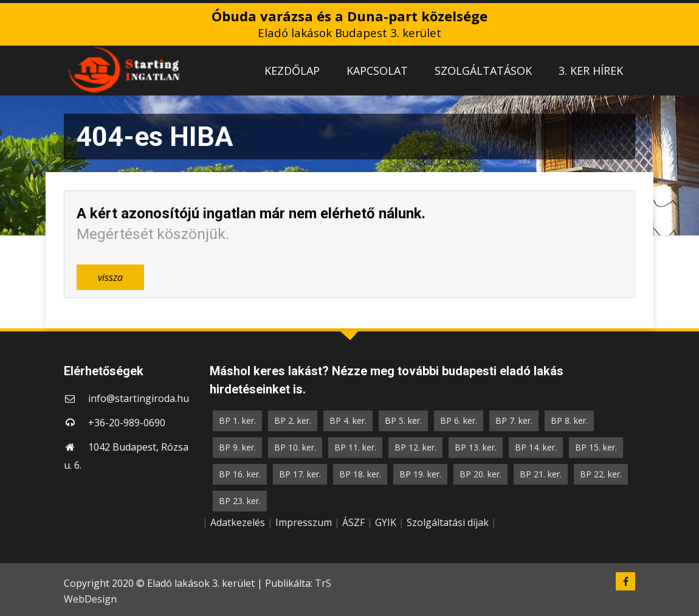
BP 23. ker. (240, 501)
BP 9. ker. (237, 447)
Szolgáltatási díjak (448, 522)
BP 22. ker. (601, 474)
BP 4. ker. (348, 420)
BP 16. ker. (240, 474)
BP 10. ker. (295, 447)
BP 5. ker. (403, 420)
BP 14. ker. (536, 447)
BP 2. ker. (293, 420)
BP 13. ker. (476, 447)
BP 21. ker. (541, 474)
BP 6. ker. (459, 420)
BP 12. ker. (415, 447)
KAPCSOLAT (377, 71)
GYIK (386, 522)
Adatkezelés (238, 522)
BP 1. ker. (237, 420)
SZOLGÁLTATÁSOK (483, 71)
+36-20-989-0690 (127, 423)
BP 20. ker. (480, 474)
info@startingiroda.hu (139, 398)
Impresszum (304, 522)
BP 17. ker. (300, 474)
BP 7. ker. (514, 420)
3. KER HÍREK (591, 71)
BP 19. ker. (420, 474)
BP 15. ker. (596, 447)
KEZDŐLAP (292, 71)
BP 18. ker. (360, 474)
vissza (110, 277)
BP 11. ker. (355, 447)
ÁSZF (353, 522)
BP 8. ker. (569, 420)
